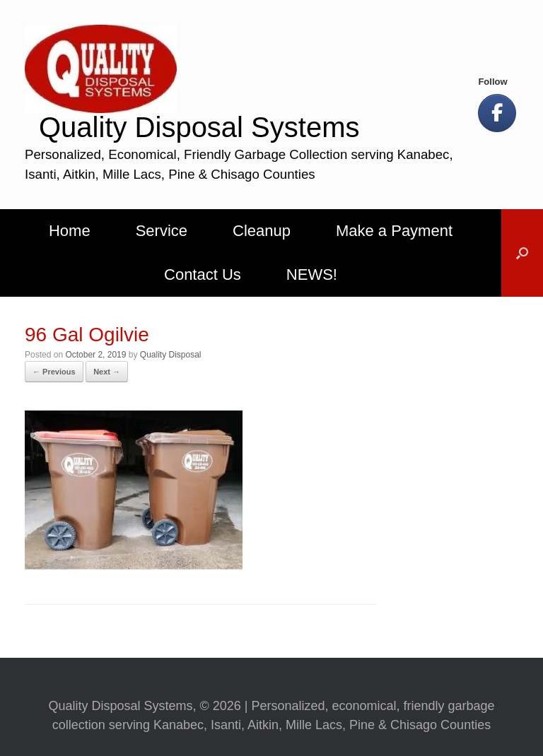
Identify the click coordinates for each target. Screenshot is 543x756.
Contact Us (203, 274)
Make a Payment (394, 231)
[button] (522, 253)
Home (70, 231)
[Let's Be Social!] (497, 113)
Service (162, 231)
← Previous (54, 372)
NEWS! (312, 274)
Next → (107, 372)
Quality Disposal (171, 355)
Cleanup (262, 231)
